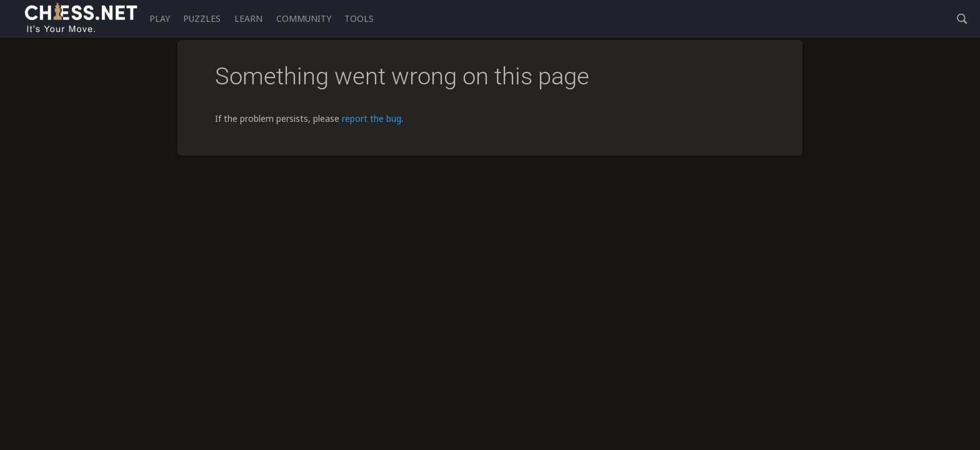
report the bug (372, 118)
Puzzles (202, 18)
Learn (248, 18)
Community (304, 18)
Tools (359, 18)
